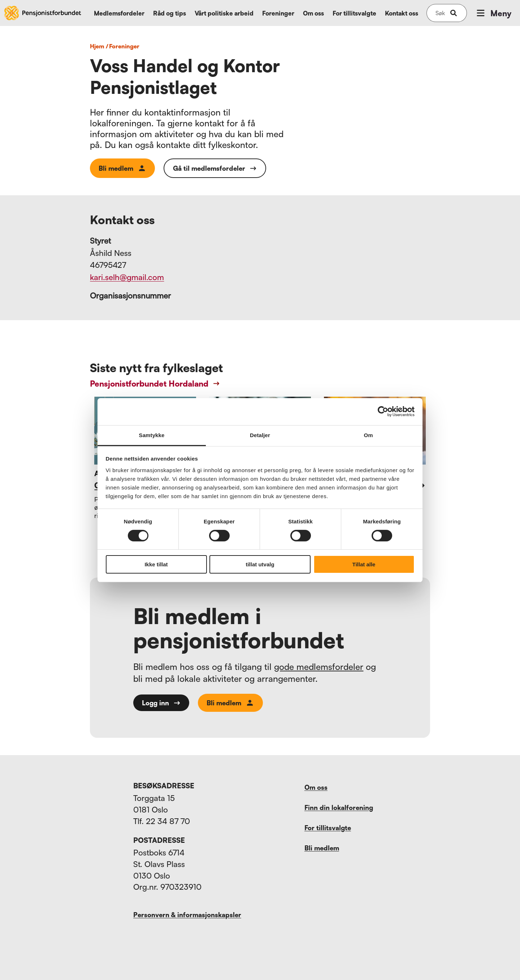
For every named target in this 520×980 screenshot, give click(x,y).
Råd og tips (170, 13)
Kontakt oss (402, 13)
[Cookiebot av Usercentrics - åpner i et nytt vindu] (383, 411)
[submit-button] (454, 13)
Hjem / (99, 46)
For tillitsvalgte (354, 13)
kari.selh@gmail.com (127, 277)
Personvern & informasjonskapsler (187, 915)
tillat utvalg (260, 564)
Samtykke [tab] (152, 435)
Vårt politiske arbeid (224, 13)
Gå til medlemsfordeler (215, 168)
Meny (493, 13)
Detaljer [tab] (260, 435)
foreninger (124, 46)
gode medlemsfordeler (319, 667)
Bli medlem (122, 168)
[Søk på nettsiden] (440, 13)
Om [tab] (368, 435)
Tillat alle (364, 564)
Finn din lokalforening (339, 807)
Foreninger (278, 13)
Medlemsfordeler (119, 13)
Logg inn (161, 703)
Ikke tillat (156, 564)
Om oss (313, 13)
